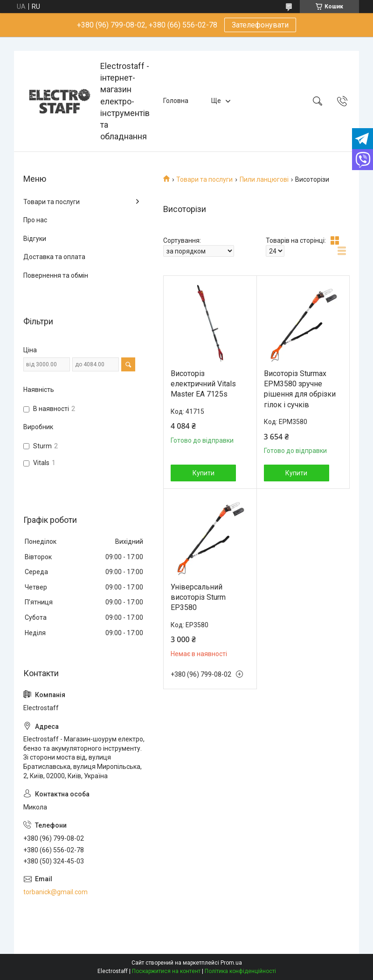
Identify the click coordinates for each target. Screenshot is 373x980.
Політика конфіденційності (240, 971)
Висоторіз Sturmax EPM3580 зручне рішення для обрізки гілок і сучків (300, 389)
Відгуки (35, 239)
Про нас (35, 220)
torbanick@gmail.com (55, 892)
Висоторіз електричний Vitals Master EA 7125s (203, 384)
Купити (204, 473)
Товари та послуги (204, 179)
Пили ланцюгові (264, 179)
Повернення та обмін (56, 275)
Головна (176, 101)
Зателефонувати (260, 25)
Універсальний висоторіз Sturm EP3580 (198, 597)
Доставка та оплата (54, 257)
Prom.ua (231, 963)
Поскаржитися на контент (166, 971)
